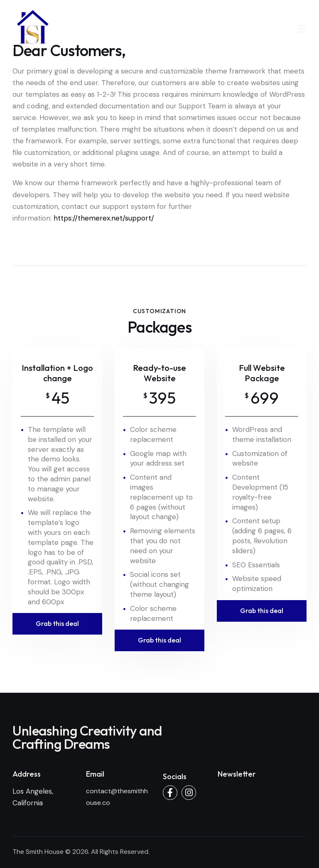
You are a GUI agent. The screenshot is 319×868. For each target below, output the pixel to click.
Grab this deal (57, 623)
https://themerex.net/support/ (104, 218)
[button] (302, 29)
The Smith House (38, 852)
